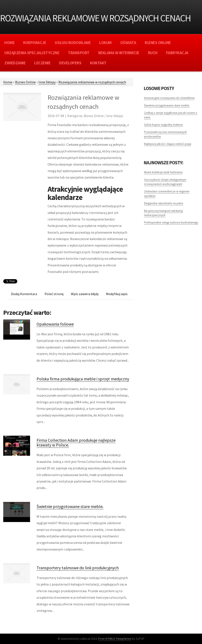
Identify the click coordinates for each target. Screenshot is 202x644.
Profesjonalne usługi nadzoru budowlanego (171, 222)
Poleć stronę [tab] (54, 294)
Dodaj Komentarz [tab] (24, 294)
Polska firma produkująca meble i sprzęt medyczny (83, 379)
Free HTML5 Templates (115, 639)
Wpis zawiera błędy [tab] (85, 294)
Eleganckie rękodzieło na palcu (164, 203)
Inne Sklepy (47, 82)
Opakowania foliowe (55, 324)
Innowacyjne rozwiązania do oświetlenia (169, 98)
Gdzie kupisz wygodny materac (164, 125)
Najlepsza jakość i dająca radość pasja (168, 144)
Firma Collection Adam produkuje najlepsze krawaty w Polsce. (76, 442)
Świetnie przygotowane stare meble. (70, 506)
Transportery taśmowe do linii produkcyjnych (78, 568)
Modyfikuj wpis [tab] (117, 294)
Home (8, 82)
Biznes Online (25, 82)
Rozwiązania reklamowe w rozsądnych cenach (92, 82)
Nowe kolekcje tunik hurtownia (163, 172)
